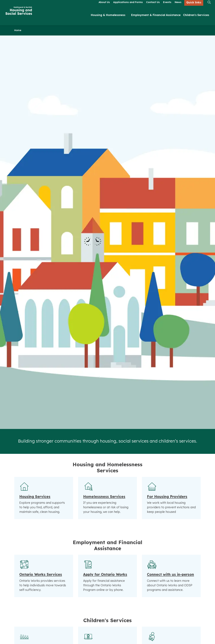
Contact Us (153, 6)
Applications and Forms (128, 6)
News (178, 6)
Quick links (194, 6)
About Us (104, 6)
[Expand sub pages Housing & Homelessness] (127, 19)
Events (167, 6)
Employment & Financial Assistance (156, 19)
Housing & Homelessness (108, 19)
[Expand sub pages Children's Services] (211, 19)
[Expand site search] (209, 6)
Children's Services (196, 19)
